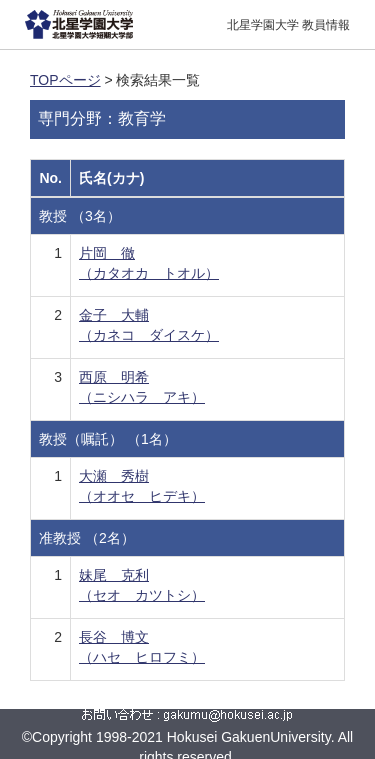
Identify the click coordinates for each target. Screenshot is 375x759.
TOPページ (65, 80)
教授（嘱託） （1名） (108, 439)
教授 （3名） (80, 216)
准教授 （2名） (87, 538)
